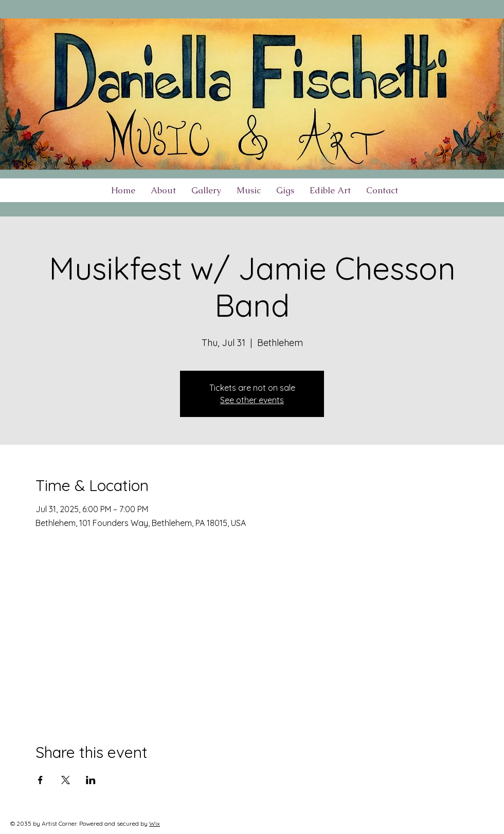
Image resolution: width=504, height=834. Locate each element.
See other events (252, 400)
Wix (155, 823)
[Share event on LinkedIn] (91, 780)
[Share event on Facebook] (40, 780)
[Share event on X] (66, 780)
